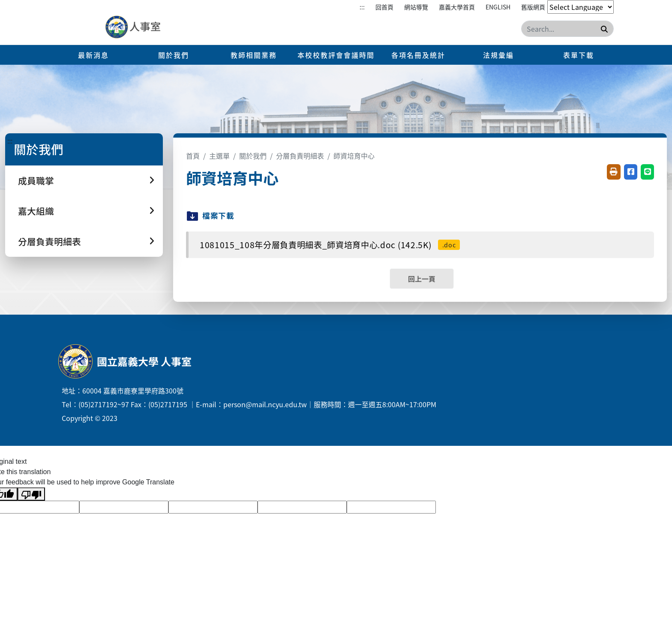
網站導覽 (416, 7)
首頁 (193, 156)
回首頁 (384, 7)
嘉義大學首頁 (457, 7)
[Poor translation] (31, 494)
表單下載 (579, 55)
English (498, 7)
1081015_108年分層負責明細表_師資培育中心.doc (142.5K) (330, 245)
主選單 (219, 156)
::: (362, 7)
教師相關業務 (254, 55)
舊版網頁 (533, 7)
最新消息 (93, 55)
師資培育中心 (354, 156)
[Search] (567, 29)
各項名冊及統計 (418, 55)
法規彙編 (498, 55)
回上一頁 (422, 279)
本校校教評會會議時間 (336, 55)
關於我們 (174, 55)
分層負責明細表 (300, 156)
